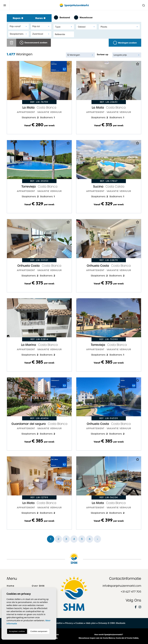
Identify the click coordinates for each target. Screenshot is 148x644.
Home (11, 586)
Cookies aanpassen (39, 631)
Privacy (69, 623)
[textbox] (64, 27)
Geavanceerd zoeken (33, 43)
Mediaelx (121, 623)
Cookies (79, 623)
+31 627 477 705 (131, 592)
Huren (40, 18)
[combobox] (64, 27)
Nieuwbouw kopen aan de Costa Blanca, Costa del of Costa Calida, (109, 638)
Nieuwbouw (83, 17)
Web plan (91, 623)
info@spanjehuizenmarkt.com (122, 586)
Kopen (18, 18)
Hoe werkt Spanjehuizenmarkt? (109, 635)
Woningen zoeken (125, 43)
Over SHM (38, 586)
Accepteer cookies (17, 631)
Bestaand (62, 17)
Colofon (59, 623)
